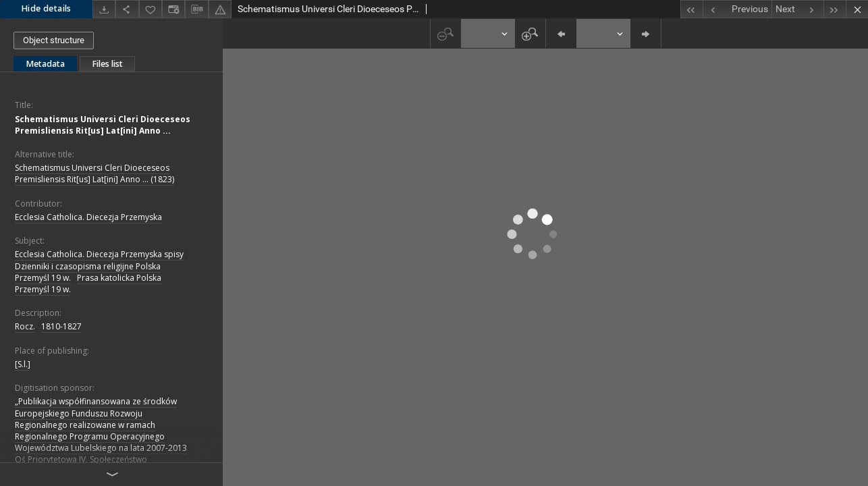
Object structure (54, 40)
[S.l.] (23, 364)
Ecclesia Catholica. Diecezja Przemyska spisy (99, 254)
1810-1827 (61, 326)
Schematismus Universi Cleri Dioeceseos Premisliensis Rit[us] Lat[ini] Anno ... (103, 125)
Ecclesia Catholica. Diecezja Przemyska (88, 217)
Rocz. (25, 326)
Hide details (46, 8)
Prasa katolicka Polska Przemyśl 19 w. (88, 283)
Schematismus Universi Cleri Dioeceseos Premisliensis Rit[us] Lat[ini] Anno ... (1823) (94, 173)
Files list (107, 64)
